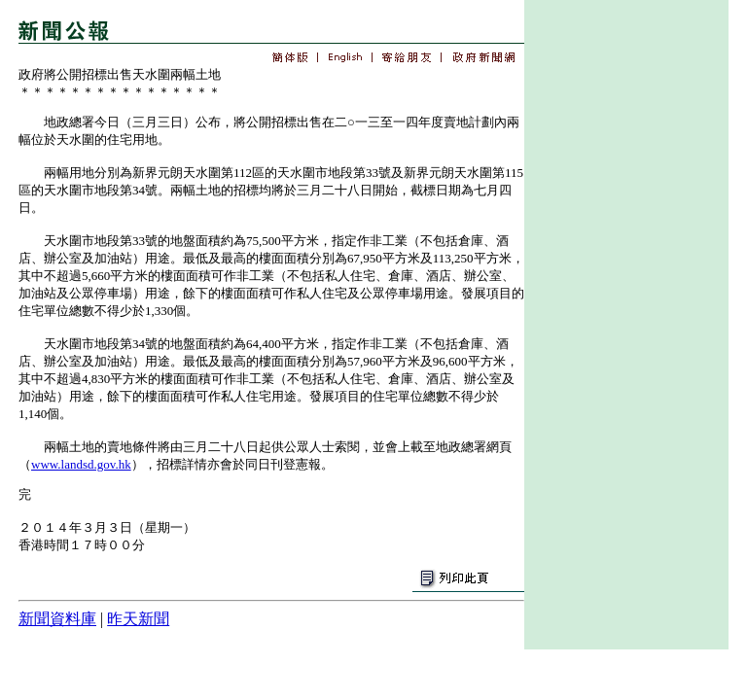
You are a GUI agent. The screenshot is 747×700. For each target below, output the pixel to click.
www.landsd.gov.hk (81, 464)
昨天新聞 (138, 619)
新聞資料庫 (57, 619)
